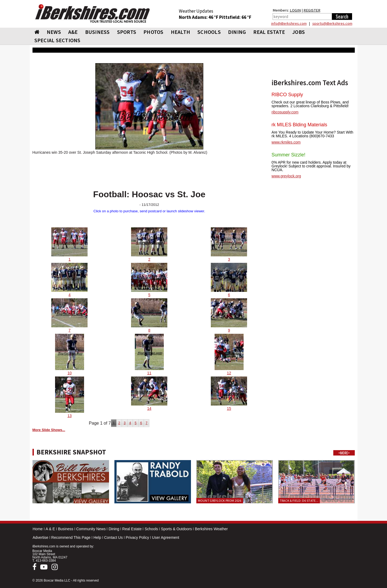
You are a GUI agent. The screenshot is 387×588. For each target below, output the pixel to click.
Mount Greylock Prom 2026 (220, 501)
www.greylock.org (286, 176)
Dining (114, 529)
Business (66, 529)
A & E (50, 529)
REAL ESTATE (269, 32)
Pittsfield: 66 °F (235, 17)
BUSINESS (97, 32)
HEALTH (181, 32)
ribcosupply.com (285, 112)
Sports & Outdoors (176, 529)
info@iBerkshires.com (289, 23)
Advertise (41, 537)
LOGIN (295, 10)
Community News (91, 529)
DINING (237, 32)
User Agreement (166, 537)
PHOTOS (153, 32)
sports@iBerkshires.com (332, 23)
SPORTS (127, 32)
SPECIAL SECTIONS (57, 40)
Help (97, 537)
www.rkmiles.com (286, 142)
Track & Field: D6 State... (299, 501)
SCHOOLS (209, 32)
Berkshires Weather (211, 529)
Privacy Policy (137, 537)
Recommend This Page (71, 537)
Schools (151, 529)
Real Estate (132, 529)
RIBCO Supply (287, 95)
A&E (73, 32)
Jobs (299, 32)
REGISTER (312, 10)
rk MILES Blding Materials (299, 125)
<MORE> (344, 453)
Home (38, 529)
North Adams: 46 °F (199, 17)
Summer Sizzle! (288, 155)
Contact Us (113, 537)
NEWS (54, 32)
